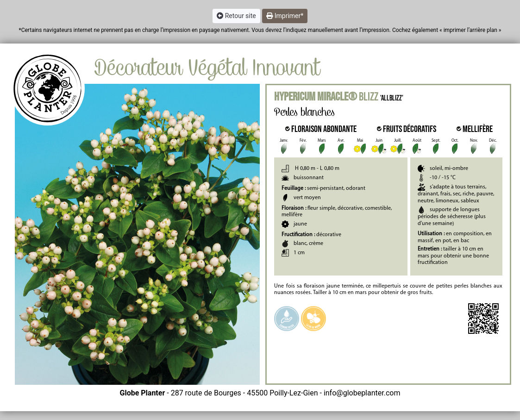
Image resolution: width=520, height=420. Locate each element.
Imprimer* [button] (285, 16)
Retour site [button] (236, 16)
